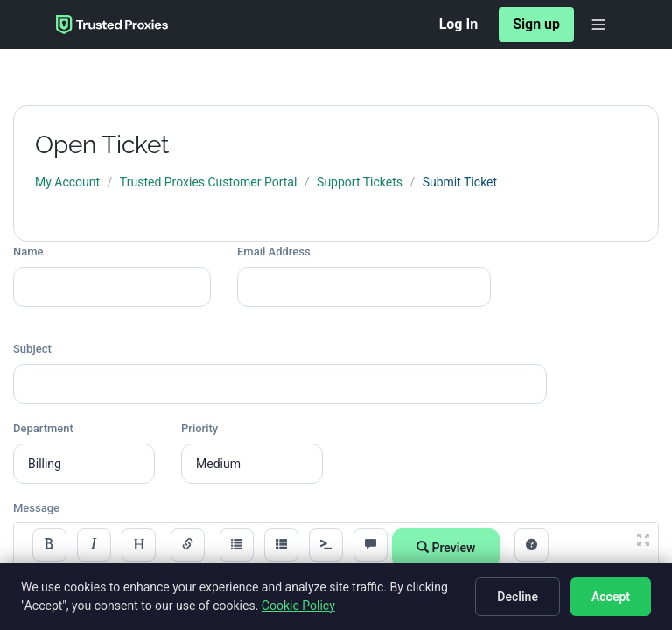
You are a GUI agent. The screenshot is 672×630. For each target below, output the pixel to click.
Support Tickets (360, 182)
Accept (611, 597)
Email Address (274, 252)
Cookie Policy (298, 605)
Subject (32, 349)
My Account (67, 182)
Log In (458, 24)
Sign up (536, 24)
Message (36, 508)
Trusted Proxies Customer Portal (208, 182)
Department (43, 428)
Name (28, 252)
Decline (518, 597)
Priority (199, 428)
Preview (446, 548)
